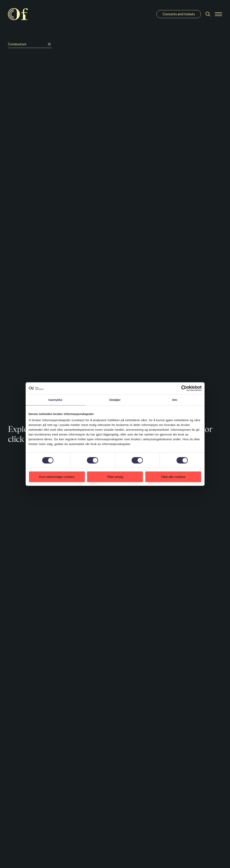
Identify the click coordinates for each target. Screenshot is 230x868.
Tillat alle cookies (173, 477)
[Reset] (49, 44)
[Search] (208, 14)
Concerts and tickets (179, 14)
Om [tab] (175, 400)
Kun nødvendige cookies (57, 477)
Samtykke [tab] (55, 400)
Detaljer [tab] (115, 400)
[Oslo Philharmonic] (18, 14)
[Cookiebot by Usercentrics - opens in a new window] (184, 388)
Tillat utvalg (115, 477)
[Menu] (218, 14)
